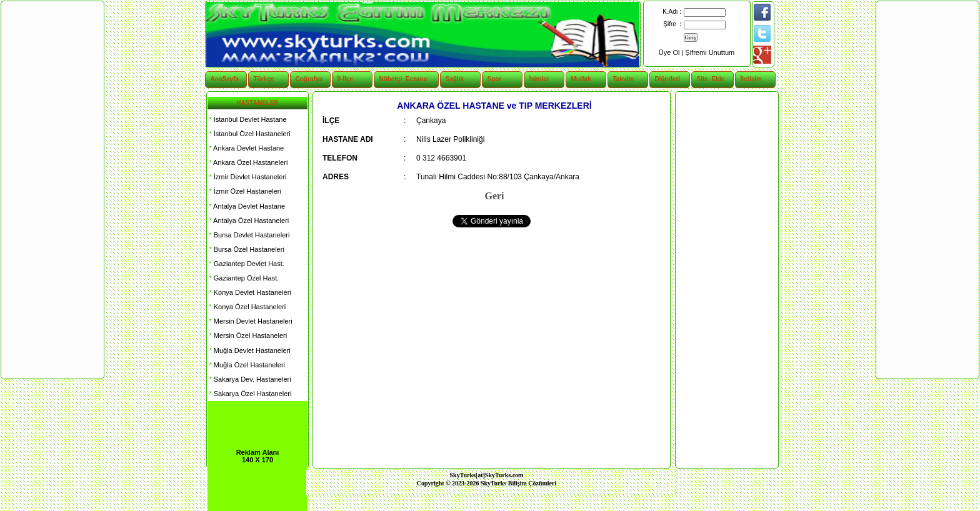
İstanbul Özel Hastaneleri (249, 134)
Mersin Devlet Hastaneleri (250, 321)
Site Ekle (711, 79)
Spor (495, 79)
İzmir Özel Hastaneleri (244, 191)
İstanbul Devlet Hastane (247, 119)
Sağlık (455, 79)
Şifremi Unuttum (710, 52)
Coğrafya (309, 79)
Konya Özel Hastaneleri (247, 307)
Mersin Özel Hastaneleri (247, 335)
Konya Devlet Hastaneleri (249, 292)
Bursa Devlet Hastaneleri (248, 235)
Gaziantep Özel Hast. (243, 278)
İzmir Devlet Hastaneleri (247, 177)
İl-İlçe (346, 79)
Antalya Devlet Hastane (246, 206)
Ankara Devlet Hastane (246, 148)
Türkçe (264, 79)
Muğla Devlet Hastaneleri (249, 350)
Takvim (624, 79)
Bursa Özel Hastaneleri (246, 249)
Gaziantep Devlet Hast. (246, 264)
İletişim (751, 79)
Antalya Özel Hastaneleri (248, 221)
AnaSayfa (225, 79)
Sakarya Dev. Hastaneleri (249, 379)
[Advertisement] (726, 280)
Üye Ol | (672, 52)
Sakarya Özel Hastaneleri (249, 394)
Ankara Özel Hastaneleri (247, 162)
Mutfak (581, 79)
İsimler (539, 79)
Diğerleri (668, 79)
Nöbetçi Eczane (397, 79)
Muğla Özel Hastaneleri (246, 365)
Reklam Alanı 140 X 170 (258, 456)
